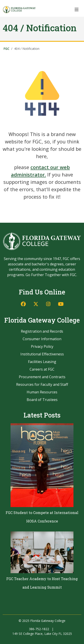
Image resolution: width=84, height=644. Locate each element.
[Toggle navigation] (77, 9)
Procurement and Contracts (42, 377)
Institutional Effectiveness (42, 354)
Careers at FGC (42, 369)
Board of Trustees (42, 400)
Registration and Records (42, 331)
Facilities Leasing (42, 362)
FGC (6, 49)
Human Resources (42, 392)
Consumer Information (42, 339)
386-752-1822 (39, 629)
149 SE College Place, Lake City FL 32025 (42, 634)
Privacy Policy (42, 346)
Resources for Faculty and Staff (42, 384)
